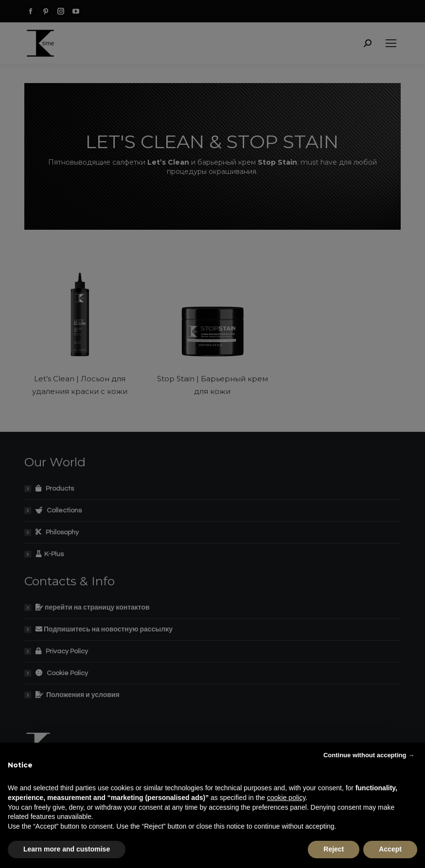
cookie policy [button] (286, 798)
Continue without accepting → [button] (369, 755)
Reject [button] (334, 849)
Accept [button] (390, 849)
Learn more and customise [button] (67, 849)
